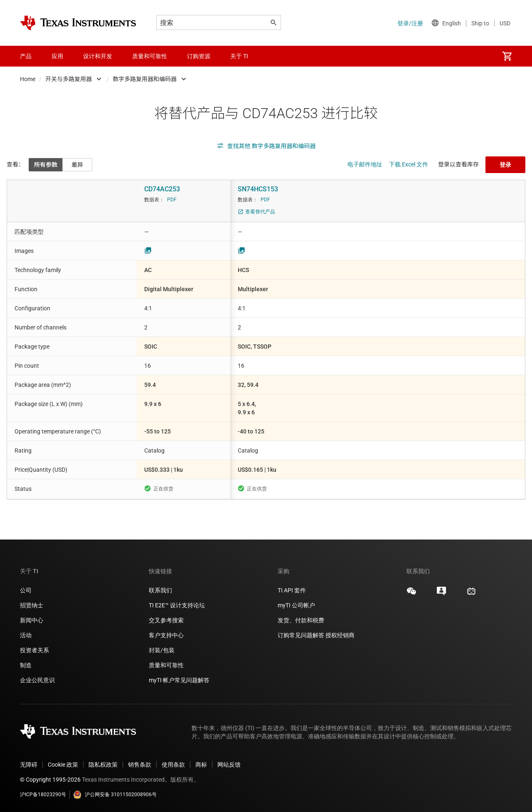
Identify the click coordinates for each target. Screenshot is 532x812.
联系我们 (160, 590)
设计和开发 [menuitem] (98, 56)
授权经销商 (340, 635)
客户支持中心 (166, 635)
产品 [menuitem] (26, 56)
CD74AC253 (162, 189)
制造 (26, 665)
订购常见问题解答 (301, 635)
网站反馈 (229, 765)
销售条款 (140, 765)
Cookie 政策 (63, 765)
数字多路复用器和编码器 (145, 79)
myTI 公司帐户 (296, 605)
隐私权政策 (103, 765)
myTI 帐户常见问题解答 (179, 680)
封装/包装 (162, 650)
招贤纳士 (32, 605)
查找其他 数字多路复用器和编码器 (266, 146)
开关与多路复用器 (69, 79)
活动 (26, 635)
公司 (26, 590)
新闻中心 (32, 620)
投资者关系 (34, 650)
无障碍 (29, 765)
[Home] (78, 23)
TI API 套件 (292, 590)
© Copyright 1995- (50, 780)
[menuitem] (507, 56)
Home (28, 79)
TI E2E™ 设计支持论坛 (177, 605)
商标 (201, 765)
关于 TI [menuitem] (239, 56)
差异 (77, 165)
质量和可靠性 (167, 665)
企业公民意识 (37, 680)
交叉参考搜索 (166, 620)
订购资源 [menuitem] (199, 56)
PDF (172, 200)
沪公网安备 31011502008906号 (115, 795)
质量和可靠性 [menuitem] (150, 56)
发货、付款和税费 (301, 620)
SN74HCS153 (258, 189)
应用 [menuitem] (57, 56)
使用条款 (173, 765)
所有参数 (46, 165)
